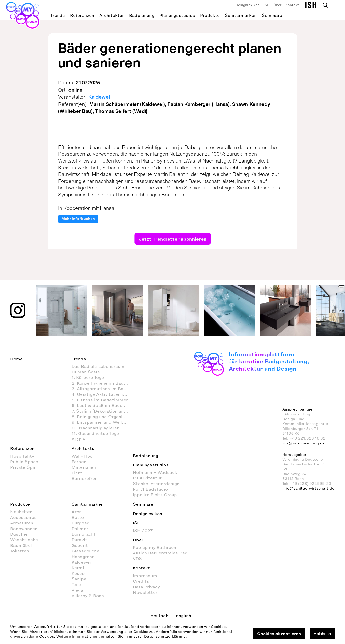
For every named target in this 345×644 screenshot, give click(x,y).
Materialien (84, 467)
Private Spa (23, 467)
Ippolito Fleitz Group (155, 495)
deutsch (160, 616)
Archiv (78, 439)
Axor (76, 512)
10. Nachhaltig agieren (95, 428)
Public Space (24, 462)
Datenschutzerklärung (165, 636)
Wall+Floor (83, 456)
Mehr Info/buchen (78, 219)
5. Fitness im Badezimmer (100, 400)
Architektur (112, 15)
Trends (58, 15)
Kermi (78, 568)
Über (277, 5)
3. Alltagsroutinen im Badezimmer (102, 389)
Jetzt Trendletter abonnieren (172, 239)
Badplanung (142, 15)
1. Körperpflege (88, 377)
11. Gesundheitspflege (95, 433)
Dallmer (80, 529)
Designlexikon (247, 5)
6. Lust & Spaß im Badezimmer (102, 405)
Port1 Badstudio (150, 489)
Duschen (19, 534)
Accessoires (23, 517)
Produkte (210, 15)
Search (325, 5)
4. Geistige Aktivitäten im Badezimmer (102, 394)
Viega (77, 590)
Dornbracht (84, 534)
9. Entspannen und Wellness (102, 422)
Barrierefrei (84, 478)
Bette (78, 517)
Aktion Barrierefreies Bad (160, 553)
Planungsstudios (177, 15)
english (184, 616)
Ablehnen (322, 634)
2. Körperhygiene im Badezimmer (102, 383)
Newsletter (145, 592)
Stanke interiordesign (156, 484)
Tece (76, 584)
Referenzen (82, 15)
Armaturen (22, 523)
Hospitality (22, 456)
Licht (77, 473)
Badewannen (24, 529)
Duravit (79, 540)
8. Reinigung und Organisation (102, 417)
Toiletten (20, 551)
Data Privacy (146, 587)
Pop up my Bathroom (155, 547)
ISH (266, 5)
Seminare (272, 15)
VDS (137, 559)
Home (16, 359)
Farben (79, 462)
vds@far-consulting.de (303, 443)
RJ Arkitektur (147, 478)
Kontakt (292, 5)
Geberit (80, 545)
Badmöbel (21, 545)
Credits (141, 581)
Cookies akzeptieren (279, 634)
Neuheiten (21, 512)
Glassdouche (85, 551)
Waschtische (24, 540)
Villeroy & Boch (88, 596)
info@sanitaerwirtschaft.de (308, 488)
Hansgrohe (83, 557)
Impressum (145, 576)
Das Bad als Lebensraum (98, 366)
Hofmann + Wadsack (155, 472)
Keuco (78, 573)
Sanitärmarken (241, 15)
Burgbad (81, 523)
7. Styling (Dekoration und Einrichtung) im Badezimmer (102, 411)
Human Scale (86, 372)
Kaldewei (99, 97)
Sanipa (79, 579)
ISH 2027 (143, 531)
